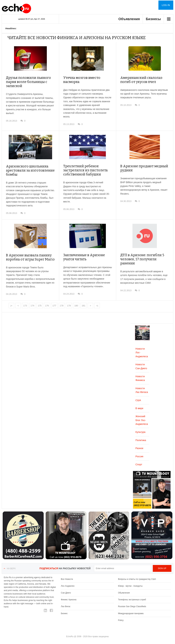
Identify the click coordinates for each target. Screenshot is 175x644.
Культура (140, 429)
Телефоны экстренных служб (132, 596)
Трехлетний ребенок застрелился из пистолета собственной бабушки (83, 167)
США (138, 397)
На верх (11, 565)
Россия (139, 453)
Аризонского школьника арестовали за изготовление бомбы (28, 167)
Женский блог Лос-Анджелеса (142, 417)
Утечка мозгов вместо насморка (87, 78)
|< (12, 302)
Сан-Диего (66, 589)
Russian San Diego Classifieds (132, 603)
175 (40, 302)
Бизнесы (153, 19)
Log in (166, 5)
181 (84, 302)
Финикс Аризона (69, 596)
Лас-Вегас (66, 603)
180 (76, 302)
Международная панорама (131, 610)
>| (97, 302)
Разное (139, 445)
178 (62, 302)
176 (47, 302)
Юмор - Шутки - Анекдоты (130, 583)
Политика (141, 437)
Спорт (139, 461)
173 (25, 302)
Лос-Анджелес (68, 583)
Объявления (129, 19)
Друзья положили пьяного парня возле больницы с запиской (26, 82)
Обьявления (124, 589)
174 (32, 302)
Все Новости (67, 576)
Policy (121, 617)
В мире (139, 405)
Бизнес (64, 610)
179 (69, 302)
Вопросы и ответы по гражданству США (137, 576)
